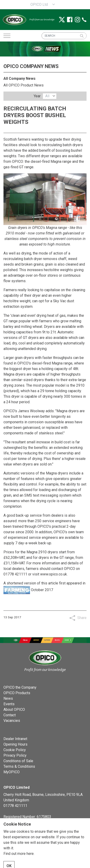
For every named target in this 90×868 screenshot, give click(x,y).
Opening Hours (15, 744)
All (47, 96)
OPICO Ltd (39, 4)
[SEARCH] (64, 36)
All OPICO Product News (24, 85)
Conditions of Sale (18, 761)
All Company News (19, 79)
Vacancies (12, 721)
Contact (10, 715)
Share (82, 618)
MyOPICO (12, 772)
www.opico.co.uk (54, 574)
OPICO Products (17, 693)
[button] (82, 36)
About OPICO (14, 710)
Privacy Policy (15, 755)
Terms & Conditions (19, 766)
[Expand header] (7, 36)
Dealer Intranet (15, 739)
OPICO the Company (20, 687)
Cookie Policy (15, 750)
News (8, 698)
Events (9, 704)
